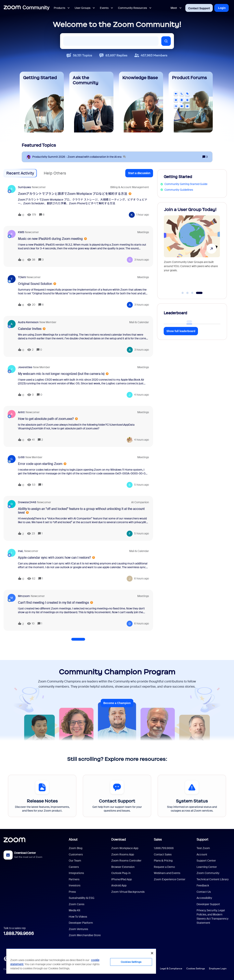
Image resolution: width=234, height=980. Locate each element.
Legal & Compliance (171, 969)
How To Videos (78, 917)
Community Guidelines (179, 190)
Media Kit (75, 910)
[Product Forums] (191, 102)
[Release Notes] (42, 796)
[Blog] (6, 958)
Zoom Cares (77, 904)
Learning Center (207, 867)
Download (119, 840)
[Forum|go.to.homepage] (27, 8)
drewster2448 (27, 502)
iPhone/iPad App (122, 879)
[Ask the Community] (91, 102)
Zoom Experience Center (170, 879)
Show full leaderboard (181, 331)
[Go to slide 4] (199, 293)
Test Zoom (203, 848)
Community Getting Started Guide (186, 184)
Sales (158, 840)
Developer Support (208, 904)
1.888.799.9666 (19, 934)
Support (202, 840)
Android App (119, 885)
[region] (81, 961)
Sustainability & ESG (82, 898)
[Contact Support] (117, 796)
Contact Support (199, 8)
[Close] (152, 953)
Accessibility (204, 898)
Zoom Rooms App (123, 854)
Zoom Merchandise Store (85, 935)
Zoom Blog (76, 848)
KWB (21, 232)
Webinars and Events (167, 873)
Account (202, 854)
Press (72, 892)
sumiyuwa (24, 187)
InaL (21, 551)
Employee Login (218, 969)
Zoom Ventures (78, 929)
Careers (74, 867)
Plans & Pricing (163, 861)
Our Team (75, 861)
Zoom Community (208, 873)
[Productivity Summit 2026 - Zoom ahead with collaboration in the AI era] (79, 157)
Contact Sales (163, 854)
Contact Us (204, 892)
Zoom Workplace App (125, 848)
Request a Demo (164, 867)
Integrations (76, 873)
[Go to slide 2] (188, 293)
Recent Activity (20, 173)
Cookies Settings (196, 969)
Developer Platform (81, 923)
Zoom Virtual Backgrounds (128, 892)
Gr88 (21, 457)
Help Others (55, 173)
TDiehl (22, 277)
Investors (75, 885)
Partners (74, 879)
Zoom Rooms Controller (126, 861)
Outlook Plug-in (121, 873)
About (73, 840)
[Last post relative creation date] (143, 215)
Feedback (203, 885)
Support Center (206, 861)
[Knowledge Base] (141, 102)
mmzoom (24, 596)
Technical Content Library (213, 879)
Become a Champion (117, 703)
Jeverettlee (25, 367)
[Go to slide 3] (192, 293)
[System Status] (192, 796)
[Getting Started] (42, 102)
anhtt (21, 412)
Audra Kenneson (28, 322)
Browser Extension (123, 867)
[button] (139, 173)
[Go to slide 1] (183, 293)
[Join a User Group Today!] (192, 249)
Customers (76, 854)
